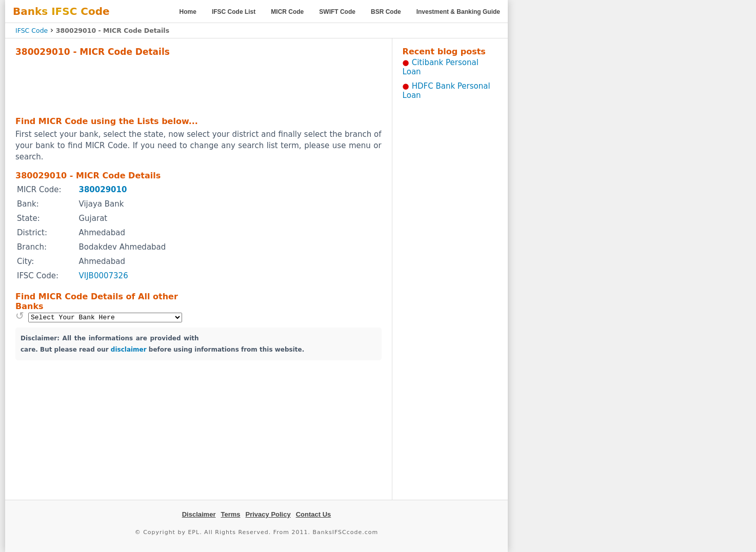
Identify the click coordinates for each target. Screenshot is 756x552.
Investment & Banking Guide (458, 12)
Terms (230, 514)
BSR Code (386, 12)
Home (188, 12)
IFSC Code (32, 30)
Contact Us (314, 514)
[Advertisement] (198, 85)
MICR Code (287, 12)
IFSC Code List (234, 12)
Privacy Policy (268, 514)
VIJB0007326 (103, 276)
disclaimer (129, 350)
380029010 (103, 190)
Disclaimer (199, 514)
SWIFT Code (337, 12)
